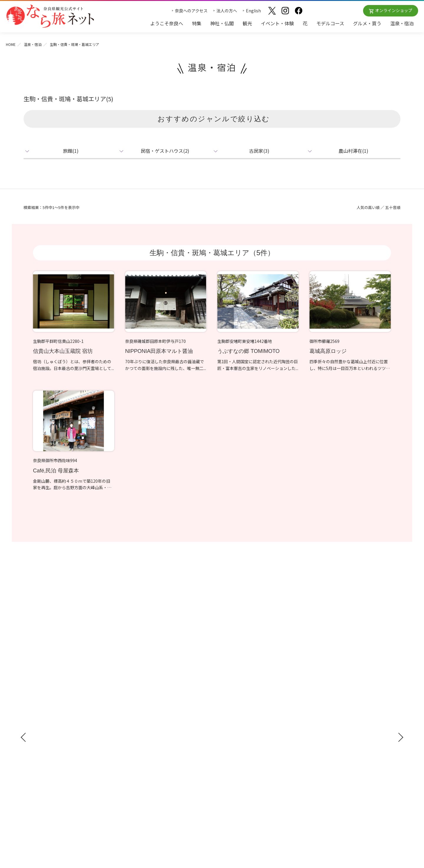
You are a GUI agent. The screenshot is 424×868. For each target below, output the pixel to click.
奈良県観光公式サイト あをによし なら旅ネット (50, 16)
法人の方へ (227, 11)
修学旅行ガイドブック (50, 706)
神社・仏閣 (222, 23)
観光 (247, 23)
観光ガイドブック (45, 695)
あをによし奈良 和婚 (236, 727)
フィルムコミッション (330, 712)
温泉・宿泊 (402, 23)
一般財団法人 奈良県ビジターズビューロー (336, 758)
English (253, 11)
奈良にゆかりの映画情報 (332, 720)
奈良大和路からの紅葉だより (242, 709)
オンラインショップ (394, 10)
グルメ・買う (367, 23)
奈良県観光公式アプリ (50, 717)
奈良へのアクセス (191, 11)
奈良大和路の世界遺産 (236, 684)
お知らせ (317, 673)
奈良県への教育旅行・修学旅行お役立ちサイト (352, 695)
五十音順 (393, 207)
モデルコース (330, 23)
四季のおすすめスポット (238, 692)
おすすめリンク (231, 673)
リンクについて (324, 746)
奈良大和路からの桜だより (240, 718)
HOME (11, 44)
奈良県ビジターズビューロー (212, 797)
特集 (197, 23)
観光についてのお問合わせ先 (242, 701)
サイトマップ (322, 729)
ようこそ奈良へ (167, 23)
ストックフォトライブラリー (336, 703)
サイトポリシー (324, 738)
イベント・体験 (277, 23)
